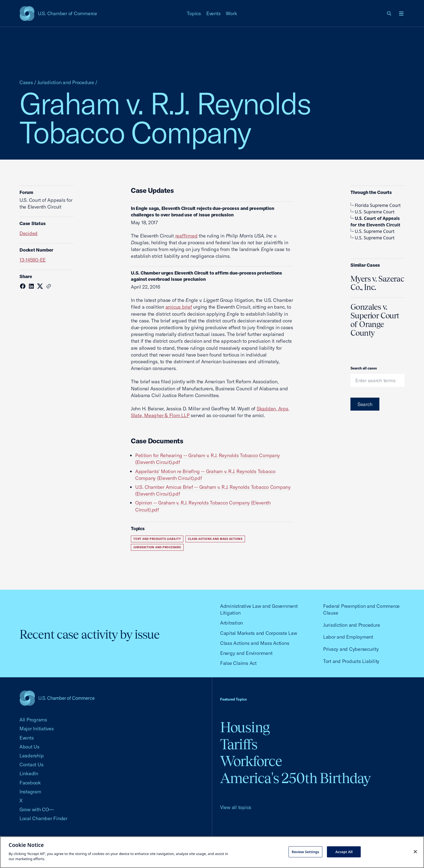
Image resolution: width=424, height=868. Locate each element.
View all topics (236, 807)
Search (365, 404)
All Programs (33, 720)
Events (213, 13)
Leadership (32, 756)
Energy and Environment (246, 653)
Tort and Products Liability (157, 539)
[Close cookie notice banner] (415, 852)
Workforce (251, 761)
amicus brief (179, 307)
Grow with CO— (37, 809)
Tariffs (239, 744)
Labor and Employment (348, 637)
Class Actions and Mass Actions (215, 539)
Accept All (344, 852)
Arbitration (231, 623)
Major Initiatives (37, 729)
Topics (194, 13)
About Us (29, 747)
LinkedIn (29, 773)
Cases (26, 82)
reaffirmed (186, 236)
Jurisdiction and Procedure (66, 82)
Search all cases (364, 368)
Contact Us (31, 765)
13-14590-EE (33, 260)
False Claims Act (238, 663)
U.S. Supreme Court (372, 212)
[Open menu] (401, 14)
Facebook (30, 783)
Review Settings (306, 852)
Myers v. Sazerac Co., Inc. (377, 283)
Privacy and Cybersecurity (351, 649)
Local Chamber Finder (43, 818)
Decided (29, 233)
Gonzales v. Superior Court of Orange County (375, 320)
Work (231, 13)
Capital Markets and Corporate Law (259, 633)
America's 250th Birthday (295, 778)
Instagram (30, 792)
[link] (389, 14)
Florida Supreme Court (376, 205)
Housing (245, 727)
